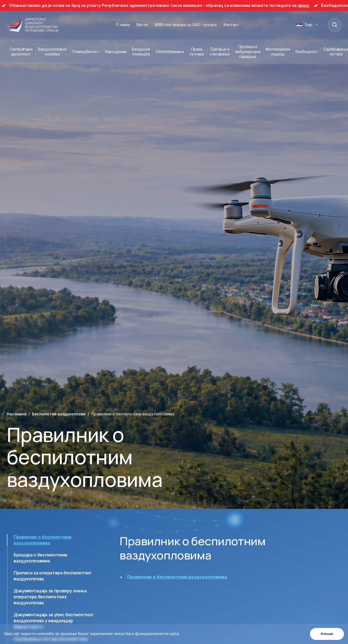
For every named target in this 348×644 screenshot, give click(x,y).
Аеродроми (116, 52)
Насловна (17, 414)
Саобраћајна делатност (21, 52)
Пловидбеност (86, 52)
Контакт (231, 25)
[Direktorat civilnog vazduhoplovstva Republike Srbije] (33, 25)
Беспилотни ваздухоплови (59, 414)
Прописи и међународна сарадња (248, 52)
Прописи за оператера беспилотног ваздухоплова (53, 576)
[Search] (334, 25)
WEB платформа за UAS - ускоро (186, 25)
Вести (142, 25)
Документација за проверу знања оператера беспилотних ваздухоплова (50, 597)
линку (304, 5)
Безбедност (307, 52)
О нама (123, 25)
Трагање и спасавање (220, 52)
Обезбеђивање (170, 52)
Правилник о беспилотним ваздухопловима (43, 540)
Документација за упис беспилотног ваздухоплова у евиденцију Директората (54, 621)
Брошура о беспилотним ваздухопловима (40, 558)
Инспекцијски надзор (278, 52)
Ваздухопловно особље (52, 52)
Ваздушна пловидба (141, 52)
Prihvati (327, 634)
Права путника (197, 52)
